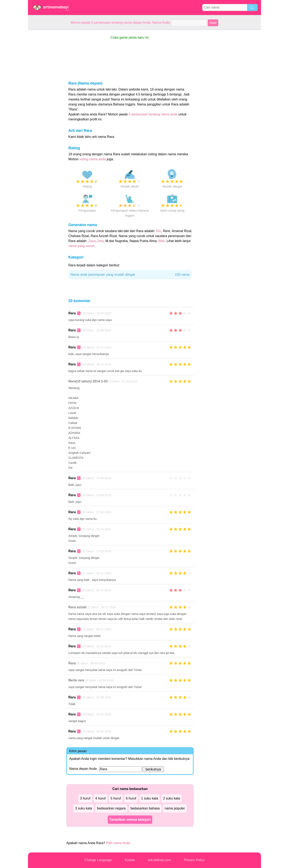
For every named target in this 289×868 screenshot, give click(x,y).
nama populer (175, 808)
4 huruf (100, 798)
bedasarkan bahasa (145, 808)
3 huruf (85, 798)
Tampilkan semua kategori (130, 820)
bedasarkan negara (111, 808)
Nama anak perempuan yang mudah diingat (130, 275)
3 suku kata (83, 808)
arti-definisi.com (160, 860)
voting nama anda (93, 159)
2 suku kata (172, 798)
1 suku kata (150, 798)
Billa (162, 241)
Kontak (130, 860)
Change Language (98, 860)
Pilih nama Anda (118, 843)
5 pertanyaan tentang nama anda (153, 114)
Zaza (92, 241)
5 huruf (116, 798)
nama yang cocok (81, 246)
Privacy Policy (194, 860)
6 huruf (131, 798)
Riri (158, 231)
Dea (101, 241)
